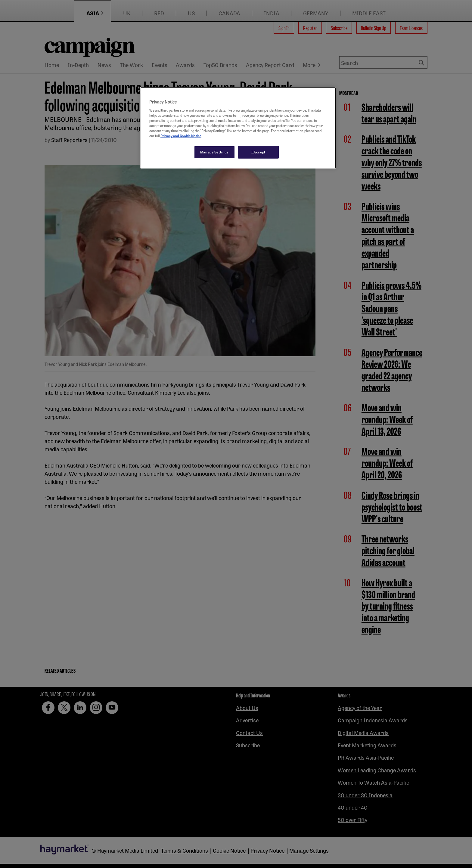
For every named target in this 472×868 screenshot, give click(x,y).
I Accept (258, 152)
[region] (238, 128)
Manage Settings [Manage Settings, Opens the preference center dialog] (214, 152)
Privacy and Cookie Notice (181, 136)
